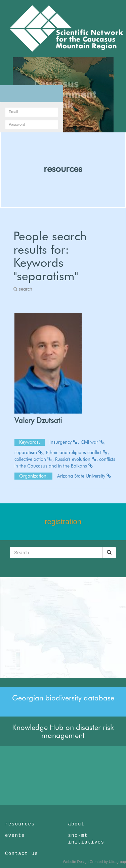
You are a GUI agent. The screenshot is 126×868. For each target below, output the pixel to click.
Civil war (93, 442)
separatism (30, 452)
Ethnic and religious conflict (78, 452)
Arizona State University (84, 476)
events (15, 835)
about (76, 824)
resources (63, 169)
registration (63, 522)
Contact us (22, 854)
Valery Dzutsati (38, 420)
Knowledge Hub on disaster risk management (63, 731)
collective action (34, 459)
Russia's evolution (77, 459)
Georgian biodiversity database (63, 698)
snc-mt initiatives (86, 839)
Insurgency (64, 442)
